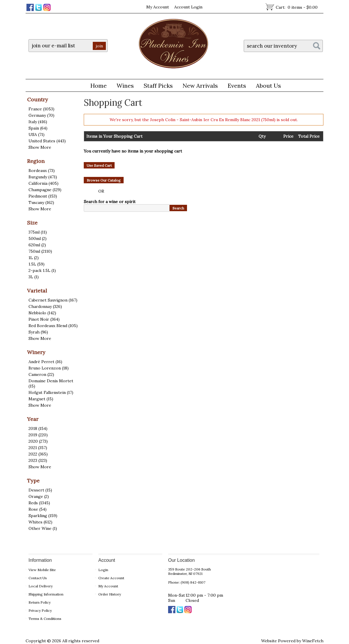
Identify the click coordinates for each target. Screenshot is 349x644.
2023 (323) (38, 460)
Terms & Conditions (45, 619)
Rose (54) (38, 509)
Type (33, 481)
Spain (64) (38, 128)
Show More (40, 147)
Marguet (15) (41, 399)
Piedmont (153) (43, 196)
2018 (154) (38, 428)
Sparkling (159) (43, 516)
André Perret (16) (45, 362)
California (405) (43, 183)
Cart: (297, 7)
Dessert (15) (40, 490)
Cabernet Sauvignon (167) (53, 300)
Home (99, 86)
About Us (266, 86)
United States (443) (47, 141)
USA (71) (36, 134)
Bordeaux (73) (42, 171)
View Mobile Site (42, 570)
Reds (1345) (39, 503)
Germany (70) (41, 115)
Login (103, 570)
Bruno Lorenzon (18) (49, 368)
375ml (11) (38, 232)
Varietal (37, 291)
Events (237, 86)
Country (38, 99)
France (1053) (41, 109)
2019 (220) (38, 435)
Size (32, 223)
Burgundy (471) (43, 177)
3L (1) (34, 277)
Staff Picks (158, 86)
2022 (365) (38, 454)
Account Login (188, 7)
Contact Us (38, 578)
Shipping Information (46, 594)
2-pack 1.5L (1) (42, 270)
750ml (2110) (40, 251)
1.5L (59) (36, 264)
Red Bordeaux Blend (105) (53, 326)
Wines (123, 86)
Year (33, 419)
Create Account (111, 578)
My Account (158, 7)
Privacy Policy (40, 610)
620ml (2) (37, 245)
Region (36, 161)
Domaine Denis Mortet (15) (51, 383)
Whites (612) (40, 522)
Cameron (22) (41, 374)
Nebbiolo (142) (42, 313)
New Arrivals (200, 86)
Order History (110, 594)
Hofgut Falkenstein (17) (51, 392)
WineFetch (313, 641)
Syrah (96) (38, 332)
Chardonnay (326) (45, 306)
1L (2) (34, 258)
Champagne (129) (45, 190)
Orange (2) (39, 496)
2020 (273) (38, 441)
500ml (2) (38, 238)
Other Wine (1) (43, 528)
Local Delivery (41, 586)
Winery (36, 352)
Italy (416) (38, 122)
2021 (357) (38, 448)
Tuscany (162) (41, 202)
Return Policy (40, 602)
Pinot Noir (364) (44, 319)
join (99, 46)
